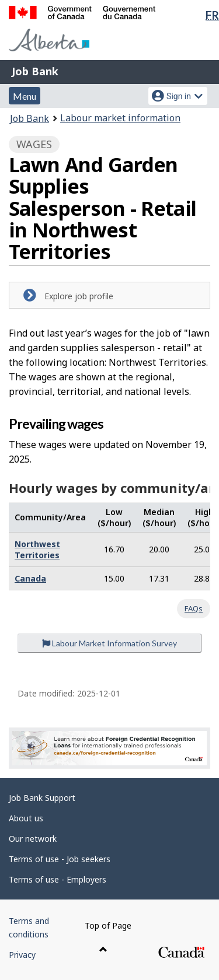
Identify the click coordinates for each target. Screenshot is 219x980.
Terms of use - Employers (58, 879)
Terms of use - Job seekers (60, 859)
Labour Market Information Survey (109, 643)
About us (26, 818)
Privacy (22, 955)
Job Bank (35, 71)
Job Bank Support (42, 798)
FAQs (194, 608)
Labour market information (120, 118)
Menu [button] (25, 96)
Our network (33, 839)
